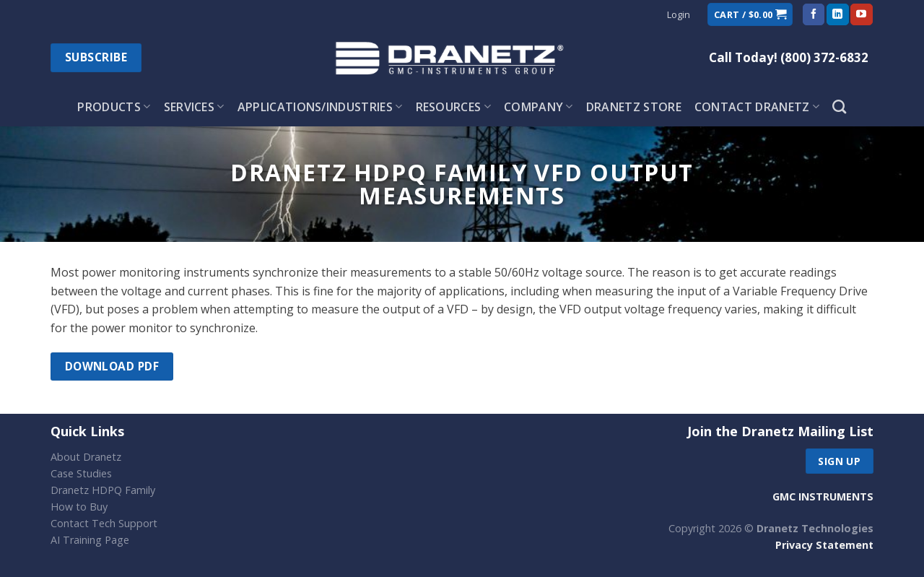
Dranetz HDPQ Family (103, 490)
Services (194, 107)
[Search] (839, 107)
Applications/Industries (320, 107)
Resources (453, 107)
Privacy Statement (824, 545)
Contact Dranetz (757, 107)
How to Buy (79, 507)
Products (114, 107)
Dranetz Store (634, 107)
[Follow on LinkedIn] (837, 14)
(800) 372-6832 (824, 57)
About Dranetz (86, 457)
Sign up (839, 461)
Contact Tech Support (104, 523)
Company (539, 107)
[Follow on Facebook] (814, 14)
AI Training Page (90, 540)
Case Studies (81, 473)
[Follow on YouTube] (861, 14)
